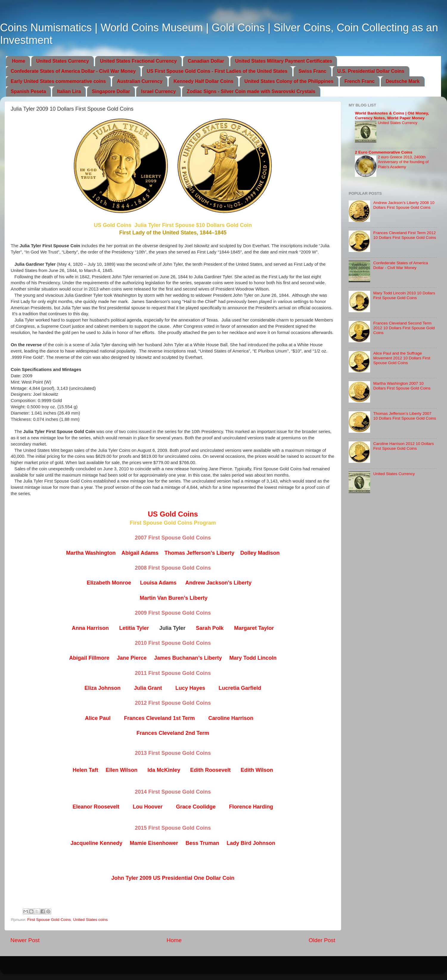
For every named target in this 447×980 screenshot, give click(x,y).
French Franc (360, 81)
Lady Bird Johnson (251, 843)
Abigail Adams (140, 553)
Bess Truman (202, 843)
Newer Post (25, 940)
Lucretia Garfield (240, 688)
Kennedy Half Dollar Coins (203, 81)
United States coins (90, 920)
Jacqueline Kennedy (96, 843)
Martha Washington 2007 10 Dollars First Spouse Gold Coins (402, 386)
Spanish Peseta (28, 91)
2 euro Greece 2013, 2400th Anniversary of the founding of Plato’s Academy (403, 162)
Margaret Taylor (254, 628)
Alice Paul (98, 718)
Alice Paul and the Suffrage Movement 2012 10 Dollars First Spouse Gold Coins (402, 358)
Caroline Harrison (231, 718)
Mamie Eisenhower (154, 843)
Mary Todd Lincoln (253, 658)
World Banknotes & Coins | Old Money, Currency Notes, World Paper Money (392, 116)
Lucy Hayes (190, 688)
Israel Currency (158, 91)
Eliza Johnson (102, 688)
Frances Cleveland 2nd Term (173, 733)
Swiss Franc (312, 71)
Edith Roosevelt (210, 770)
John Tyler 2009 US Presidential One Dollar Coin (173, 878)
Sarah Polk (210, 628)
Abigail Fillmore (89, 658)
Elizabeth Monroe (109, 583)
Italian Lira (69, 91)
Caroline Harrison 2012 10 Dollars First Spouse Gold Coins (403, 446)
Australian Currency (140, 81)
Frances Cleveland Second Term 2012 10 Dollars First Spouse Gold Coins (404, 328)
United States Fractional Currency (138, 61)
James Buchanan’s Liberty (188, 658)
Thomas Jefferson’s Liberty (199, 553)
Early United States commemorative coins (58, 81)
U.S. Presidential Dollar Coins (371, 71)
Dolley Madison (260, 553)
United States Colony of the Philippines (289, 81)
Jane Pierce (132, 658)
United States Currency (62, 61)
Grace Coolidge (196, 807)
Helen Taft (86, 770)
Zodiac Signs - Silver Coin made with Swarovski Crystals (251, 91)
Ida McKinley (164, 770)
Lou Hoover (148, 807)
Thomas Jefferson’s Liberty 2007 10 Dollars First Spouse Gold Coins (405, 416)
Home (18, 61)
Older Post (322, 940)
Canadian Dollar (206, 61)
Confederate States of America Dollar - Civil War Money (73, 71)
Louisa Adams (158, 583)
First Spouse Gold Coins (49, 920)
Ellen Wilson (121, 770)
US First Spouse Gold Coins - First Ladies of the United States (217, 71)
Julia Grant (148, 688)
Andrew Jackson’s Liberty (218, 583)
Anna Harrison (90, 628)
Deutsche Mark (403, 81)
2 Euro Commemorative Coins (384, 152)
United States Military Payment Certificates (284, 61)
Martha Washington (91, 553)
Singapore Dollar (111, 91)
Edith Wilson (257, 770)
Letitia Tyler (134, 628)
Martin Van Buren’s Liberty (174, 598)
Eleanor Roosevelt (96, 807)
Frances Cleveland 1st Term (159, 718)
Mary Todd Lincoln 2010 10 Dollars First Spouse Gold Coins (404, 295)
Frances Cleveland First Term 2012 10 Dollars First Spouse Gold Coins (405, 235)
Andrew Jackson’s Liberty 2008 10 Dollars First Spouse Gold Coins (404, 205)
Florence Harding (251, 807)
